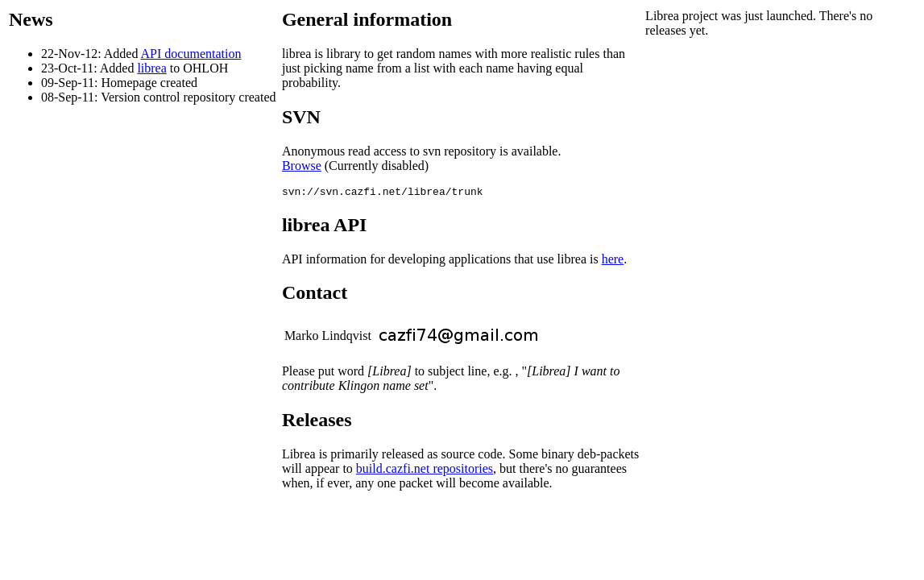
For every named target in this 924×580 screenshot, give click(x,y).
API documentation (191, 54)
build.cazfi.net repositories (425, 471)
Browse (302, 166)
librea (151, 68)
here (613, 261)
